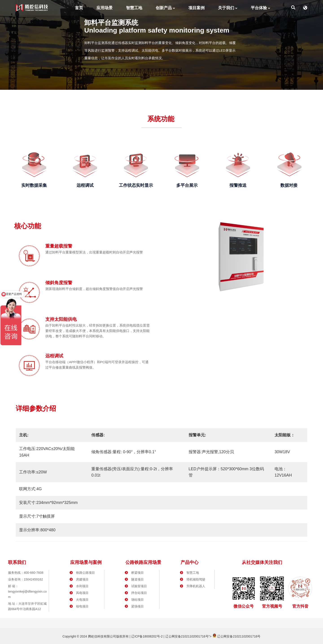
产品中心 (190, 562)
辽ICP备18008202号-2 (146, 636)
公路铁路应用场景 (143, 562)
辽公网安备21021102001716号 (187, 636)
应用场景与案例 (86, 562)
